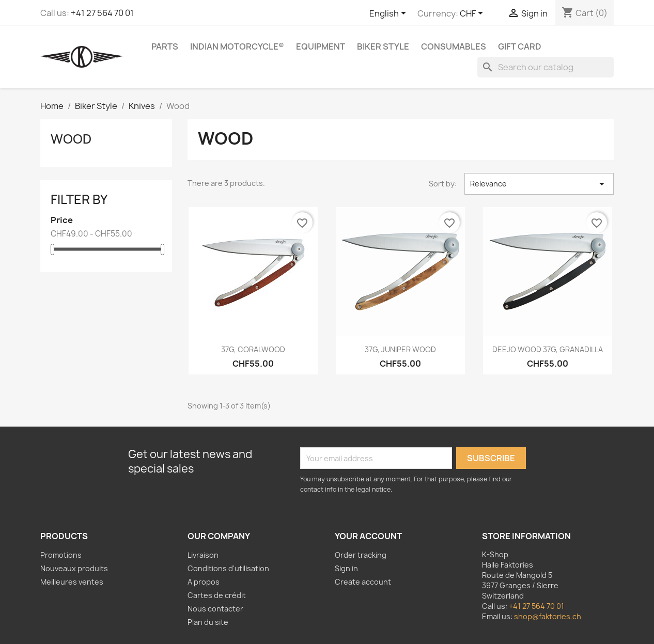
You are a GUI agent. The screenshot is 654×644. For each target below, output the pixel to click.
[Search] (546, 67)
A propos (204, 582)
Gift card (520, 46)
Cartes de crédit (217, 595)
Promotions (61, 555)
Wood (71, 139)
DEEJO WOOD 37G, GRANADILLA (548, 349)
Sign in (346, 568)
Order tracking (361, 555)
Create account (363, 582)
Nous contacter (215, 609)
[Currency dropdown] (473, 14)
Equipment (321, 46)
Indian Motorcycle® (237, 46)
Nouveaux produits (74, 568)
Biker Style (383, 46)
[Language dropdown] (390, 14)
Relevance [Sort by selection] (539, 184)
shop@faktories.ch (548, 616)
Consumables (454, 46)
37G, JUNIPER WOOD (400, 349)
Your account (368, 536)
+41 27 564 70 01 (102, 13)
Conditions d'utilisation (228, 568)
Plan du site (208, 622)
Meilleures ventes (72, 582)
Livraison (203, 555)
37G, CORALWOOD (253, 349)
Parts (165, 46)
